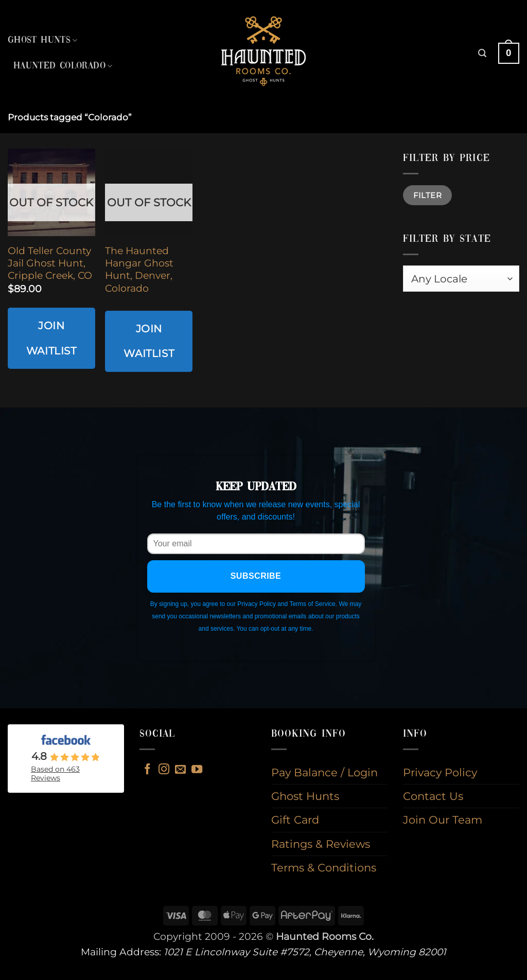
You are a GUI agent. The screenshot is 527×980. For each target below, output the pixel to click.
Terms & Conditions (324, 868)
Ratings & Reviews (321, 844)
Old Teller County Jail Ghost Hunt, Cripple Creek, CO (50, 263)
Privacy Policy (440, 772)
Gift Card (295, 820)
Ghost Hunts (43, 40)
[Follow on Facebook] (147, 770)
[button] (482, 53)
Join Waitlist (51, 338)
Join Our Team (443, 820)
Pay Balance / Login (324, 772)
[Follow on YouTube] (197, 770)
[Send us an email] (180, 770)
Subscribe (256, 576)
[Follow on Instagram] (164, 770)
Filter (428, 195)
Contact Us (433, 796)
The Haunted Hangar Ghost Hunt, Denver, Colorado (139, 270)
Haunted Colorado (63, 66)
